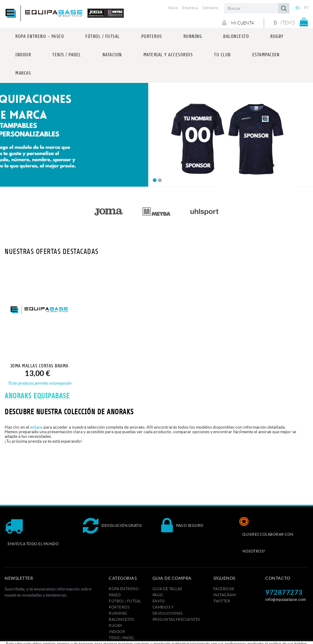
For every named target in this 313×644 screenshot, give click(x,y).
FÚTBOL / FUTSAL (125, 601)
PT (306, 8)
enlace (36, 427)
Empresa (190, 8)
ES (298, 8)
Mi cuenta (238, 23)
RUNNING (118, 613)
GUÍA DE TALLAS (167, 589)
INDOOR (117, 632)
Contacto (210, 8)
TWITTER (222, 601)
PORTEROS (119, 607)
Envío (159, 601)
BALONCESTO (122, 619)
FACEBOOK (224, 589)
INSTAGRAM (225, 595)
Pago (158, 595)
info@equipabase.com (286, 599)
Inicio (173, 8)
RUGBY (116, 625)
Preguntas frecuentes (176, 619)
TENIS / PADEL (122, 638)
